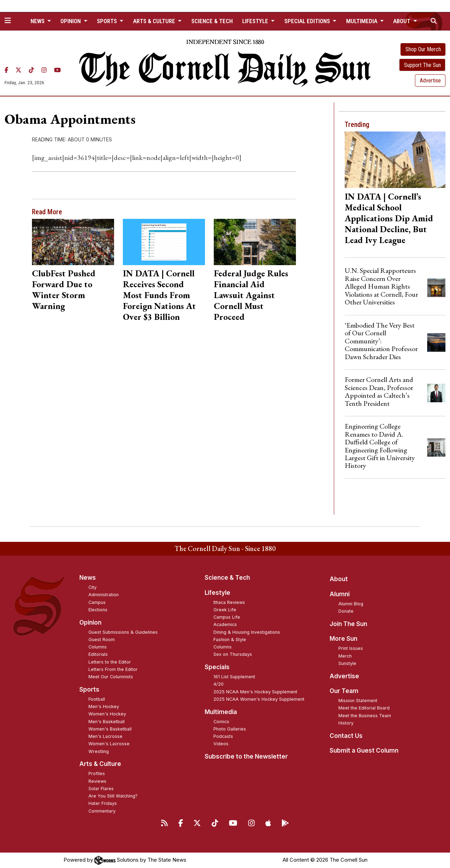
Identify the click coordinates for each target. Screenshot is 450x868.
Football (97, 699)
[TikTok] (31, 70)
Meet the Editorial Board (364, 708)
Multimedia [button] (362, 21)
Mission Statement (358, 701)
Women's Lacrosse (109, 744)
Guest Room (102, 640)
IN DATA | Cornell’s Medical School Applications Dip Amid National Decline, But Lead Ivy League (389, 218)
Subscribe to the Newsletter (246, 756)
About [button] (402, 21)
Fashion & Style (230, 640)
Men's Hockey (104, 706)
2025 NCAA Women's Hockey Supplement (259, 699)
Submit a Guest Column (364, 751)
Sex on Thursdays (233, 654)
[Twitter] (18, 70)
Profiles (97, 773)
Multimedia (221, 712)
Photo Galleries (230, 729)
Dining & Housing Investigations (247, 632)
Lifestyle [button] (256, 21)
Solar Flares (101, 789)
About (339, 579)
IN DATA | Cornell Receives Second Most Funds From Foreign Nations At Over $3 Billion (159, 295)
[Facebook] (6, 70)
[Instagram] (44, 70)
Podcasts (223, 736)
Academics (225, 624)
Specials (217, 667)
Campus (97, 602)
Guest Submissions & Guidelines (123, 632)
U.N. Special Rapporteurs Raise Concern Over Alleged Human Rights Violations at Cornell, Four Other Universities (381, 286)
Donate (346, 611)
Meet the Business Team (365, 716)
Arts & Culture (100, 764)
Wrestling (99, 751)
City (92, 587)
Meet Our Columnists (111, 677)
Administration (104, 595)
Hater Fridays (103, 803)
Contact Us (346, 736)
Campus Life (227, 617)
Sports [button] (108, 21)
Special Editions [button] (308, 21)
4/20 (219, 684)
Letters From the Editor (113, 669)
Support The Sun (422, 65)
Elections (98, 610)
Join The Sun (348, 624)
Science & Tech (212, 21)
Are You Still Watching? (113, 796)
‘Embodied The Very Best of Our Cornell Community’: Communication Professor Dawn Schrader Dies (381, 341)
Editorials (98, 654)
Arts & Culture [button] (155, 21)
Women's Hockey (107, 714)
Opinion (90, 623)
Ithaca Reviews (229, 602)
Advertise (430, 80)
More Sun (343, 639)
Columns (98, 647)
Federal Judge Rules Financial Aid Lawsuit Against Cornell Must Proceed (251, 295)
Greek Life (225, 610)
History (346, 723)
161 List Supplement (234, 677)
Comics (221, 722)
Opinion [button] (71, 21)
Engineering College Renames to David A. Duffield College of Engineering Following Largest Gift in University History (380, 446)
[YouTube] (57, 70)
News (88, 578)
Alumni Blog (351, 604)
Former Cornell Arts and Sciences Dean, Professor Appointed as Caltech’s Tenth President (379, 391)
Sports (89, 689)
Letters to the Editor (110, 662)
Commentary (102, 811)
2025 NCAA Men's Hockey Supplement (255, 692)
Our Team (344, 691)
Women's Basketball (110, 729)
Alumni (340, 594)
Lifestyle (217, 593)
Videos (221, 744)
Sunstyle (347, 663)
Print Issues (351, 648)
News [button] (38, 21)
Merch (345, 656)
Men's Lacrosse (105, 736)
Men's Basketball (107, 722)
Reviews (97, 781)
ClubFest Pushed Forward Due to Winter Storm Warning (64, 290)
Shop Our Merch (423, 49)
